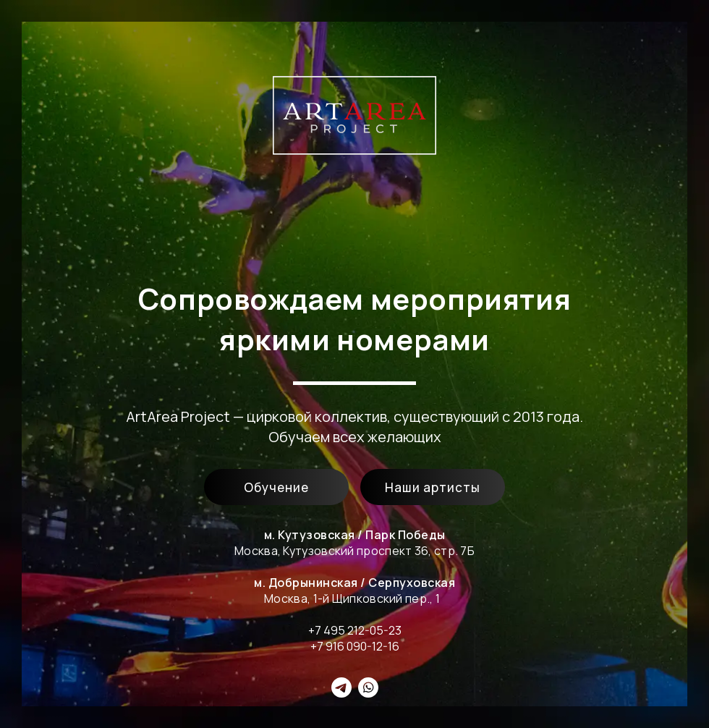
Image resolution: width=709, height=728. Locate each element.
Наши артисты (433, 487)
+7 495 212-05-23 (355, 630)
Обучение (276, 487)
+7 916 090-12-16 (355, 646)
